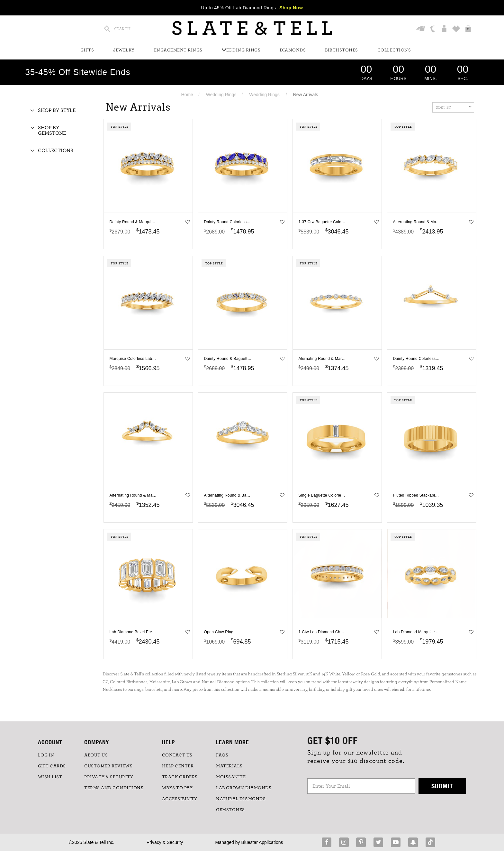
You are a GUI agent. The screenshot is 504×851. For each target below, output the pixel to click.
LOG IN (46, 755)
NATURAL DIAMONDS (241, 799)
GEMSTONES (230, 810)
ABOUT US (96, 755)
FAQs (222, 755)
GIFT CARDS (52, 766)
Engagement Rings (178, 50)
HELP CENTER (178, 766)
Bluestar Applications (262, 842)
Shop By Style (57, 110)
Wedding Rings (241, 50)
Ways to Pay (177, 788)
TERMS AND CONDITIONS (114, 788)
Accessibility (180, 799)
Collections (394, 50)
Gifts (87, 50)
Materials (229, 766)
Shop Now (291, 8)
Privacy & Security (165, 842)
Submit (442, 786)
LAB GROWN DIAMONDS (244, 788)
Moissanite (231, 777)
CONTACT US (177, 755)
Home (187, 95)
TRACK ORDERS (180, 777)
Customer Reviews (108, 766)
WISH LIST (50, 777)
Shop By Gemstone (52, 131)
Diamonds (293, 50)
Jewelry (124, 50)
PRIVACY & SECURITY (109, 777)
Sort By (454, 107)
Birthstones (342, 50)
